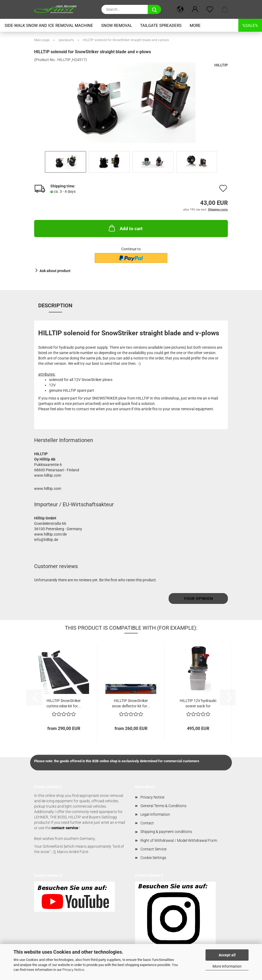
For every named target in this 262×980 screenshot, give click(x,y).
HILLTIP (221, 65)
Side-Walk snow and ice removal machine (49, 26)
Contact (147, 823)
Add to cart (125, 228)
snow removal (117, 26)
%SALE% (250, 26)
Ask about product (55, 271)
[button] (180, 9)
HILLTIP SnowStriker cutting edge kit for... (64, 703)
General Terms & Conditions (163, 806)
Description (55, 305)
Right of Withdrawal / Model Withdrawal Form (179, 840)
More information (227, 966)
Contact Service (153, 849)
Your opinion (198, 598)
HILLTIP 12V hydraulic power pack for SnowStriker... (198, 703)
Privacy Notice (73, 970)
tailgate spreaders (161, 26)
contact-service (65, 828)
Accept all (227, 955)
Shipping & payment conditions (166, 832)
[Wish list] (210, 9)
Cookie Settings (153, 858)
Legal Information (155, 814)
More (195, 26)
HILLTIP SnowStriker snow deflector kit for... (131, 703)
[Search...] (154, 9)
